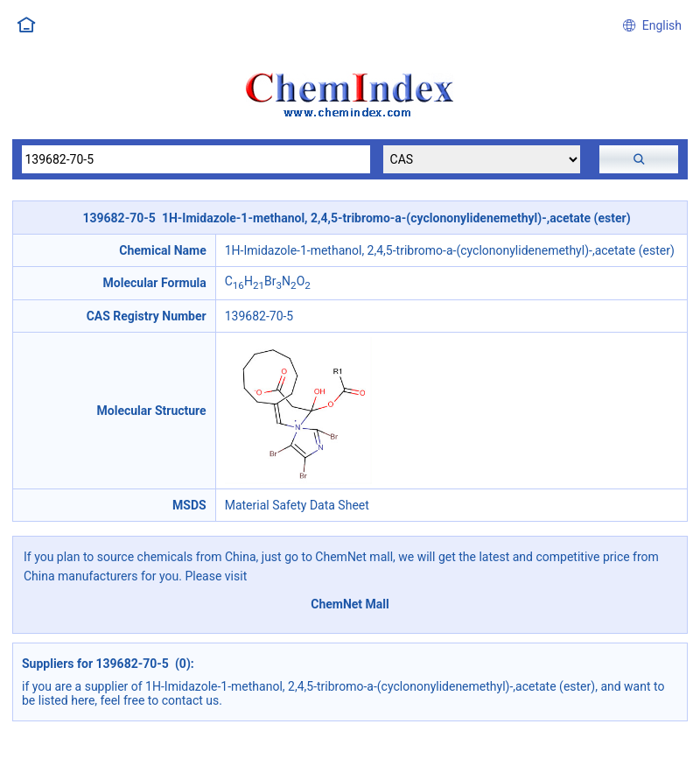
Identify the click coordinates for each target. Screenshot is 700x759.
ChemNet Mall (350, 604)
